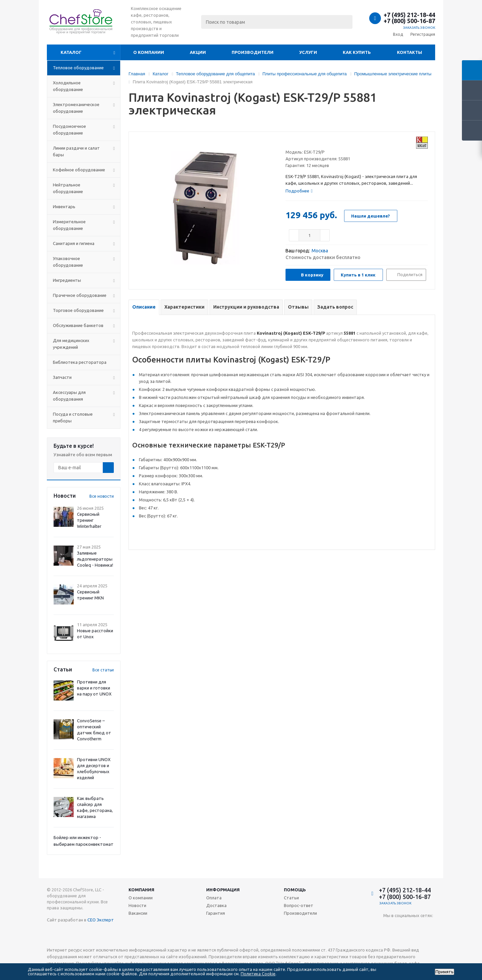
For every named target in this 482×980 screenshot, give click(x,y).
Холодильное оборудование (68, 86)
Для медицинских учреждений (71, 344)
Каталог (71, 52)
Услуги (308, 52)
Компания (141, 890)
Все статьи (103, 670)
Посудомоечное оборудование (69, 130)
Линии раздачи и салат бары (76, 151)
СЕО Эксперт (101, 920)
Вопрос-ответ (299, 905)
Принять (445, 972)
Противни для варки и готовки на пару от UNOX (94, 688)
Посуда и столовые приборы (73, 417)
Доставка (216, 905)
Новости (137, 905)
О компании (149, 52)
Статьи (291, 898)
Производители (253, 52)
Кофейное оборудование (79, 170)
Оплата (214, 898)
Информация (223, 890)
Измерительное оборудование (69, 225)
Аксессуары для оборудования (69, 396)
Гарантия (216, 913)
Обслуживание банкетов (78, 325)
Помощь (295, 890)
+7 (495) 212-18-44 (409, 15)
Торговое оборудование (78, 310)
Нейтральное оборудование (68, 188)
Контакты (410, 52)
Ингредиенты (67, 280)
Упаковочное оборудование (68, 262)
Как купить (357, 52)
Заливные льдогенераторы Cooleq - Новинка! (95, 559)
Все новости (102, 496)
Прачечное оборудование (80, 295)
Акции (198, 52)
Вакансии (138, 913)
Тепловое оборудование (78, 68)
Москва (320, 251)
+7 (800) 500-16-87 (409, 21)
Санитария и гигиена (74, 243)
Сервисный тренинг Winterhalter (89, 520)
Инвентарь (64, 207)
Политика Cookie (258, 974)
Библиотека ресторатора (80, 362)
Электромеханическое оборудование (76, 108)
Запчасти (62, 377)
